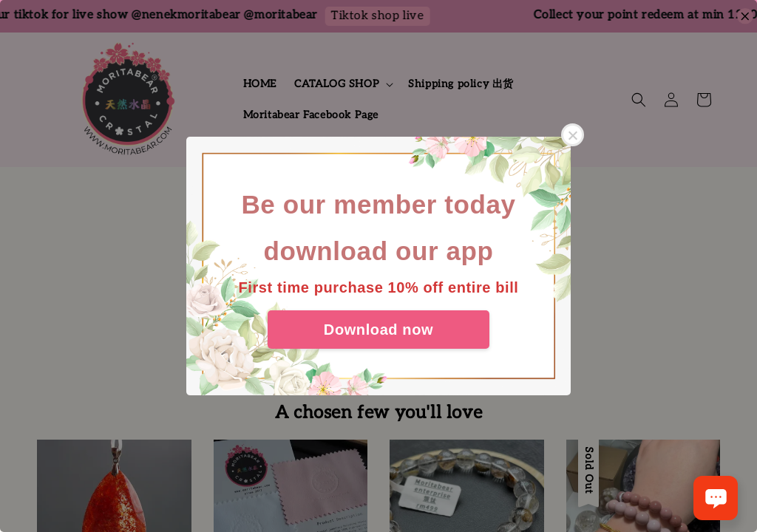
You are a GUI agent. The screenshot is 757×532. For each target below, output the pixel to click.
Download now (378, 330)
